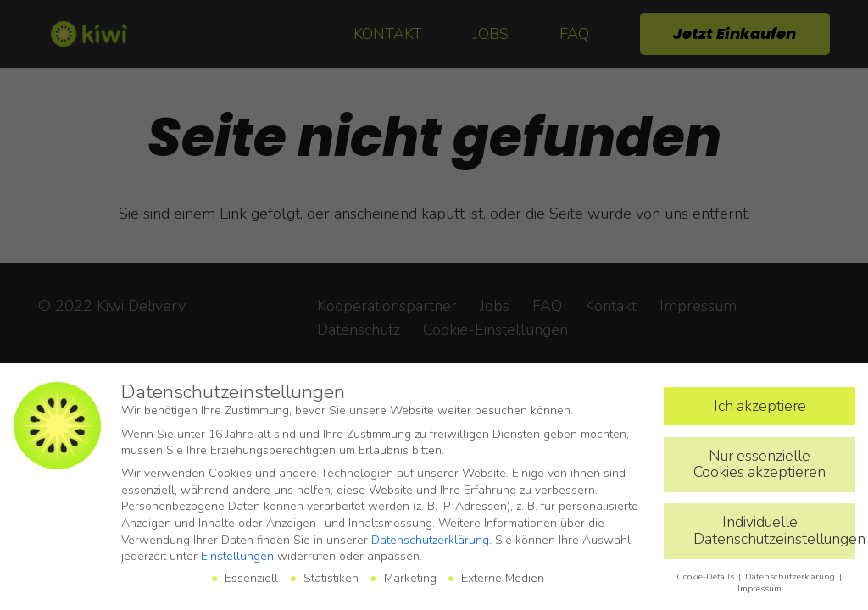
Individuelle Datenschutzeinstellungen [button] (774, 530)
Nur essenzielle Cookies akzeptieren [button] (759, 464)
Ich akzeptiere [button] (760, 406)
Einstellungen (237, 556)
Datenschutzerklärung (430, 540)
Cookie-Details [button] (707, 577)
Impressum (759, 588)
